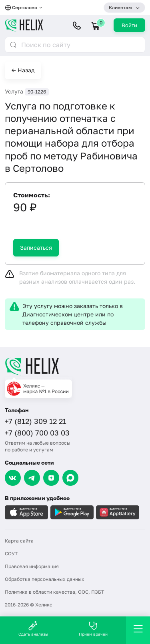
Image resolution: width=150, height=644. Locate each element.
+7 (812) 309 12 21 (36, 421)
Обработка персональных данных (45, 579)
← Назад (23, 70)
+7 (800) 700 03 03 (37, 433)
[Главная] (75, 366)
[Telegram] (32, 478)
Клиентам (120, 7)
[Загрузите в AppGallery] (118, 512)
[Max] (70, 478)
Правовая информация (32, 566)
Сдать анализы (33, 629)
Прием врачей (93, 629)
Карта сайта (19, 541)
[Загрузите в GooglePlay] (72, 512)
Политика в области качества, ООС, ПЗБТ (54, 592)
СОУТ (11, 554)
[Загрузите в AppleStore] (26, 512)
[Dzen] (51, 478)
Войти (129, 25)
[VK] (13, 478)
